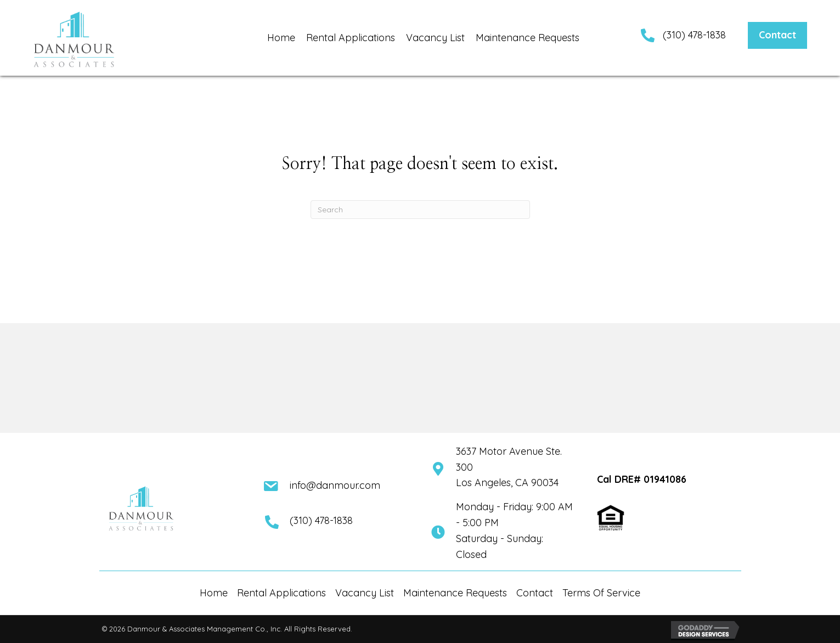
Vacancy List (365, 593)
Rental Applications (281, 593)
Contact (535, 593)
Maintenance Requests (455, 593)
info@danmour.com (335, 485)
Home (214, 593)
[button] (777, 35)
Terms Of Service (601, 593)
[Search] (420, 210)
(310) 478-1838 (694, 35)
